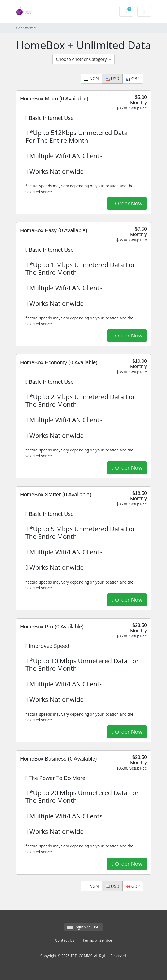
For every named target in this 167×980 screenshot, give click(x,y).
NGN (91, 79)
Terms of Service (97, 940)
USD (112, 79)
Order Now (127, 203)
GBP (133, 79)
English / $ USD (83, 927)
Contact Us (65, 940)
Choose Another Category (82, 59)
